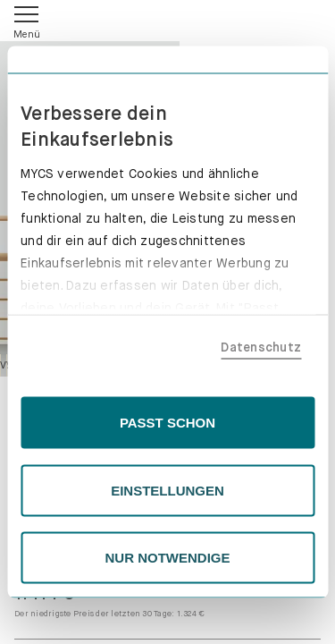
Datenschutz (261, 346)
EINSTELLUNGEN (167, 490)
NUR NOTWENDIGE (168, 558)
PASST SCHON (167, 423)
